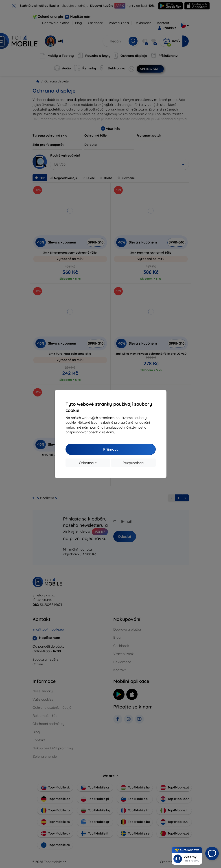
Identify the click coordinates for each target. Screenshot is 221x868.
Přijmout (110, 449)
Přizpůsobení (133, 463)
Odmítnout (88, 463)
